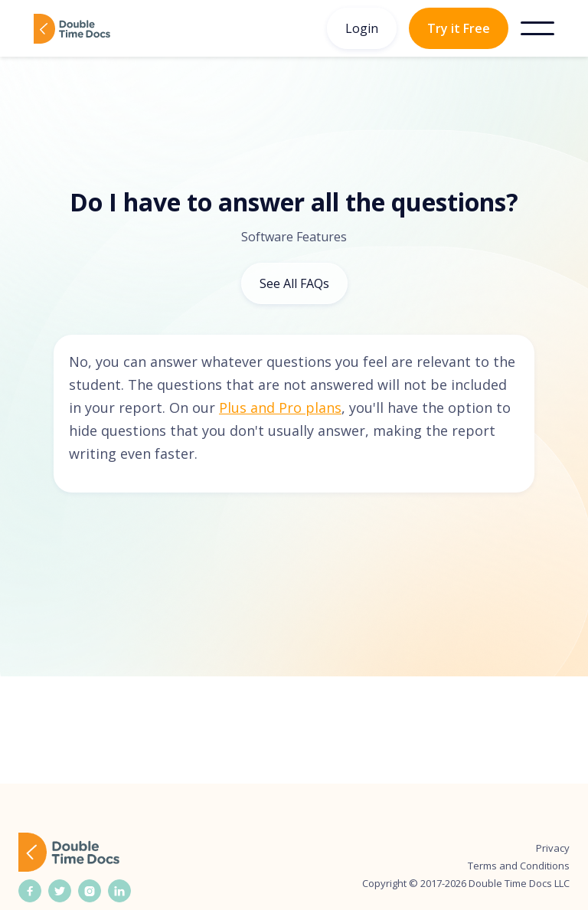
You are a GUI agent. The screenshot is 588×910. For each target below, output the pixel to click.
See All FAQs (294, 283)
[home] (72, 29)
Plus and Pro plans (280, 408)
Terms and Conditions (519, 866)
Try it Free (459, 28)
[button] (537, 28)
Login (362, 28)
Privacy (553, 848)
